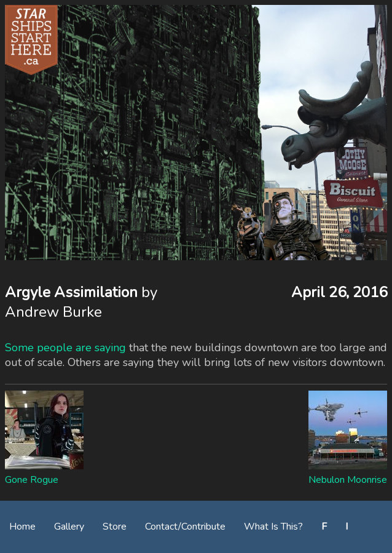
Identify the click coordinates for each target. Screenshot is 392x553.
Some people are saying (65, 348)
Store (115, 527)
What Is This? (273, 527)
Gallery (69, 527)
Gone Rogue (32, 480)
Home (22, 527)
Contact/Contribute (185, 527)
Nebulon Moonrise (348, 480)
